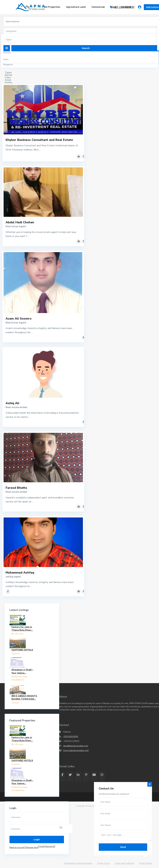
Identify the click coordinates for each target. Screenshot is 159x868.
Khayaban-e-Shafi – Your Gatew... (22, 671)
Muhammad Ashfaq (20, 573)
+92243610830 (71, 737)
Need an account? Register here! (24, 848)
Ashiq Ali (12, 403)
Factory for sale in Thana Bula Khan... (22, 628)
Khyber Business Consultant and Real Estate (39, 140)
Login (37, 839)
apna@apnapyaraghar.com (76, 746)
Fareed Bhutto (16, 488)
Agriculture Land (76, 7)
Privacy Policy (145, 863)
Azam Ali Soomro (19, 319)
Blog (113, 7)
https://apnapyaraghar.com (76, 751)
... (40, 150)
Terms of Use (103, 863)
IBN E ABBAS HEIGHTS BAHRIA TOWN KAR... (24, 697)
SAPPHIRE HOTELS (22, 650)
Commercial (98, 7)
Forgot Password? (47, 846)
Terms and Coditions (124, 863)
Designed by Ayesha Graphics (78, 863)
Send (123, 847)
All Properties (52, 7)
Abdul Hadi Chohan (20, 222)
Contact (126, 7)
